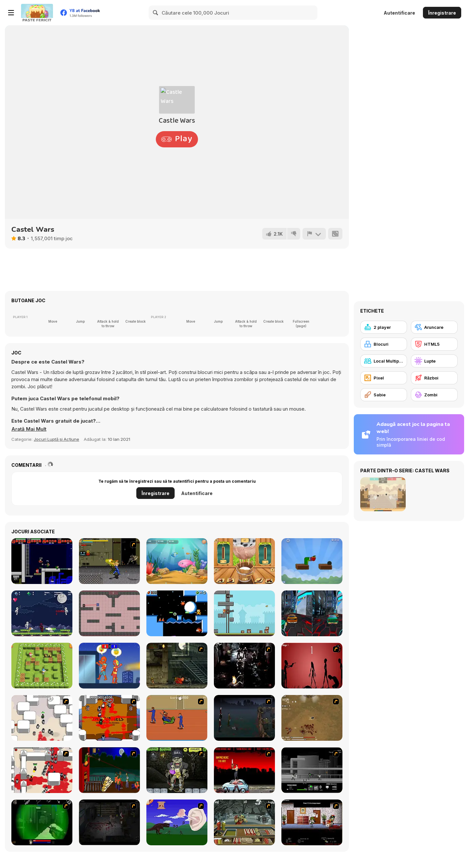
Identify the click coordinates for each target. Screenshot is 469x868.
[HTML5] (434, 344)
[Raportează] (314, 234)
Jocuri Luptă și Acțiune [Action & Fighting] (56, 439)
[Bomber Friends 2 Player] (42, 666)
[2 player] (384, 327)
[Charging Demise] (109, 613)
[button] (29, 429)
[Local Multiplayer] (384, 361)
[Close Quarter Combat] (312, 770)
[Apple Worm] (312, 561)
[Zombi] (434, 395)
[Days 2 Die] (312, 822)
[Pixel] (384, 378)
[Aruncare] (434, 327)
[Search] (156, 13)
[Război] (434, 378)
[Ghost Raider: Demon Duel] (244, 666)
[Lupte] (434, 361)
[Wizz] (42, 613)
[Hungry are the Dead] (109, 770)
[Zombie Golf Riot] (244, 770)
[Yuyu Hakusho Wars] (109, 561)
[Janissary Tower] (244, 613)
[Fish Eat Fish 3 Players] (177, 561)
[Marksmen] (42, 822)
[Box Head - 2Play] (42, 770)
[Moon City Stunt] (312, 613)
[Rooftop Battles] (109, 666)
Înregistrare (442, 13)
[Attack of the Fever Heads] (177, 718)
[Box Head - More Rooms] (42, 718)
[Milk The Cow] (244, 561)
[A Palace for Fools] (177, 613)
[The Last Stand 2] (109, 822)
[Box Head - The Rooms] (109, 718)
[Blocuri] (384, 344)
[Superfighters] (42, 561)
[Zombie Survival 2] (177, 666)
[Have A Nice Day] (177, 822)
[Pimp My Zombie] (177, 770)
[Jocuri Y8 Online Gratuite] (37, 13)
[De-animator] (312, 666)
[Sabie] (384, 395)
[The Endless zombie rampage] (312, 718)
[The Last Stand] (244, 718)
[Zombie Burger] (244, 822)
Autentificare (399, 13)
